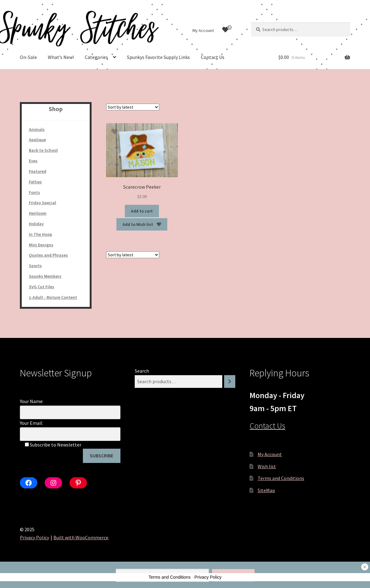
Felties (35, 182)
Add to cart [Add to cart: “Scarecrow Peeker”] (142, 211)
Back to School (43, 150)
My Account (203, 30)
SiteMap (266, 490)
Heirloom (38, 213)
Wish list (267, 466)
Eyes (33, 161)
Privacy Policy (34, 537)
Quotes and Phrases (48, 255)
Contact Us (213, 57)
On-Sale (28, 57)
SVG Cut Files (42, 287)
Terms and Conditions (281, 478)
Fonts (34, 192)
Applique (37, 140)
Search (142, 371)
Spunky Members (45, 276)
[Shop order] (133, 107)
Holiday (36, 224)
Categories (96, 57)
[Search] (230, 382)
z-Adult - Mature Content (53, 297)
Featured (38, 171)
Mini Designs (41, 245)
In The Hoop (41, 234)
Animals (37, 129)
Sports (35, 266)
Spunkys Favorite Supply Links (158, 57)
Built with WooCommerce (81, 537)
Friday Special (43, 203)
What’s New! (61, 57)
